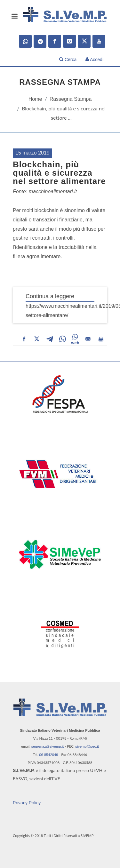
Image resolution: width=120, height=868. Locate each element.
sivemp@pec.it (87, 746)
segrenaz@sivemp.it (48, 746)
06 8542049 (48, 755)
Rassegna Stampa (71, 99)
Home (35, 99)
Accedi (94, 60)
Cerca (68, 60)
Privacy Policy (27, 803)
